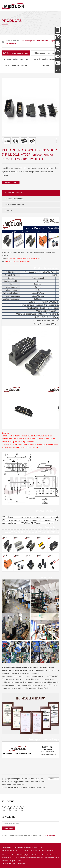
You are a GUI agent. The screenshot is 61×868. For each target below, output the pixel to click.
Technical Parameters (14, 199)
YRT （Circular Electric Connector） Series (46, 59)
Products (16, 41)
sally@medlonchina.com (46, 850)
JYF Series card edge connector (16, 59)
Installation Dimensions (14, 205)
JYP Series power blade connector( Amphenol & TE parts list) (17, 53)
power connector (27, 258)
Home (8, 41)
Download (9, 210)
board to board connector (15, 258)
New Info (45, 65)
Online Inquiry (11, 183)
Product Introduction (13, 193)
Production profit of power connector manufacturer (27, 787)
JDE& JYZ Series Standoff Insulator (16, 65)
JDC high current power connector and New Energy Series (46, 53)
